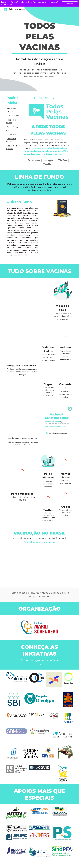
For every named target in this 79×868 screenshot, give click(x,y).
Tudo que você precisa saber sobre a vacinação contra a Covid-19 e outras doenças (22, 372)
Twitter (48, 164)
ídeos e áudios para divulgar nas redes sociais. (48, 357)
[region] (39, 3)
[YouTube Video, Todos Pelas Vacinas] (28, 289)
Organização (12, 134)
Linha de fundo (13, 116)
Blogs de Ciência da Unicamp (31, 187)
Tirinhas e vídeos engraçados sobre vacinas (66, 480)
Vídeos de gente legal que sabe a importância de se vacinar (63, 316)
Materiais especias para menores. (48, 484)
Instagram (49, 160)
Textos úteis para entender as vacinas (66, 513)
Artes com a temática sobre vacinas (66, 394)
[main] (39, 37)
